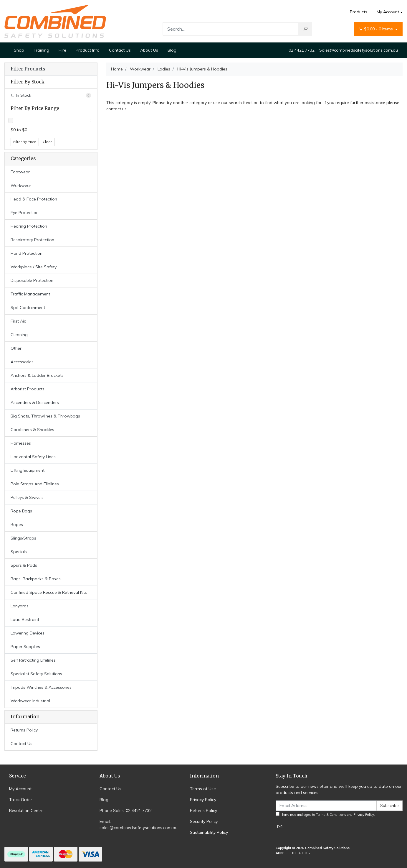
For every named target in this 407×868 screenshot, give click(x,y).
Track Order (21, 800)
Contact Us (120, 50)
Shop (19, 50)
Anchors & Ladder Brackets (37, 375)
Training (41, 50)
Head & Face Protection (34, 199)
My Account (20, 789)
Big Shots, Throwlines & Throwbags (45, 416)
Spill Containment (28, 308)
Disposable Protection (32, 280)
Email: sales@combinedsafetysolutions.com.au (139, 825)
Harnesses (21, 443)
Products (359, 12)
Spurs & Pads (24, 565)
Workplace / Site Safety (34, 267)
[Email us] (280, 826)
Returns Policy (24, 730)
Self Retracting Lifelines (33, 660)
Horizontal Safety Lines (33, 457)
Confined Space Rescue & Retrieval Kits (49, 592)
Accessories (22, 362)
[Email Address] (326, 806)
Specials (19, 552)
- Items (376, 29)
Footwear (20, 172)
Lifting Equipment (28, 470)
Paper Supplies (25, 647)
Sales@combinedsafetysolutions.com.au (359, 50)
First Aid (19, 321)
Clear (47, 142)
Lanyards (20, 606)
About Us (149, 50)
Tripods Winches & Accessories (41, 687)
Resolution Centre (26, 811)
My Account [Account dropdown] (388, 12)
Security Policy (204, 821)
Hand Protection (27, 253)
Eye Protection (25, 213)
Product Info (88, 50)
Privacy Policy (203, 800)
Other (16, 348)
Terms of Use (203, 789)
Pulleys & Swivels (27, 497)
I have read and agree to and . (325, 814)
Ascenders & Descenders (35, 402)
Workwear (21, 185)
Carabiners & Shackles (32, 430)
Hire (62, 50)
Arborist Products (28, 389)
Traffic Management (30, 294)
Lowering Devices (28, 633)
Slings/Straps (23, 538)
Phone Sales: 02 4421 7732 (126, 811)
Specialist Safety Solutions (36, 674)
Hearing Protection (29, 226)
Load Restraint (25, 619)
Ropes (17, 525)
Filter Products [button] (28, 69)
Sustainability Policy (209, 832)
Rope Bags (21, 511)
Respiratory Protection (32, 240)
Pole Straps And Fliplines (35, 484)
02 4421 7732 (302, 50)
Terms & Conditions (331, 815)
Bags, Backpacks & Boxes (36, 579)
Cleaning (19, 335)
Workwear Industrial (30, 701)
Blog (172, 50)
